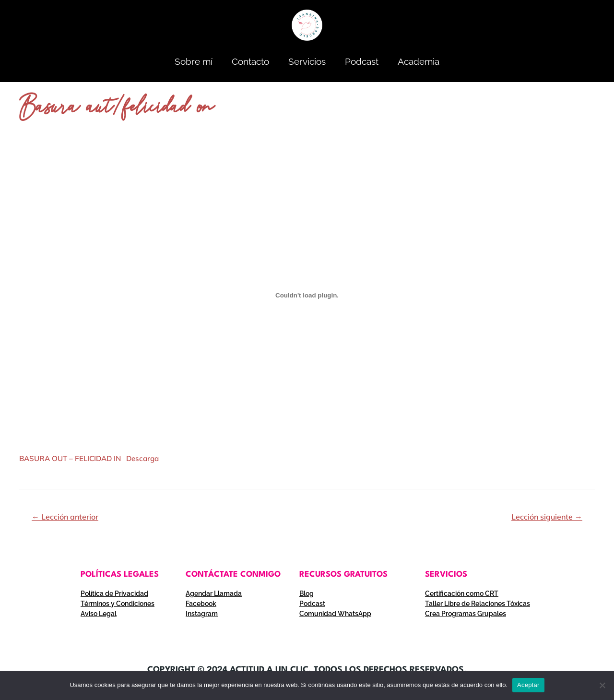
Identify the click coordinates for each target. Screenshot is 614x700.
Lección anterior (65, 517)
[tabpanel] (307, 308)
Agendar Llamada (214, 593)
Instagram (202, 614)
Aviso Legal (99, 614)
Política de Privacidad (114, 593)
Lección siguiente (547, 517)
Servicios (307, 61)
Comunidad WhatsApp (335, 614)
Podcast (362, 61)
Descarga (142, 458)
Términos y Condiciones (118, 604)
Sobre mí (194, 61)
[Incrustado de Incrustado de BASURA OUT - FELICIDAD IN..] (307, 295)
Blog (307, 593)
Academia (419, 61)
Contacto (250, 61)
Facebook (201, 604)
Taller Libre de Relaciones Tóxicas (478, 604)
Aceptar (528, 685)
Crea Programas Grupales (466, 614)
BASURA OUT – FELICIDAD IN (70, 458)
